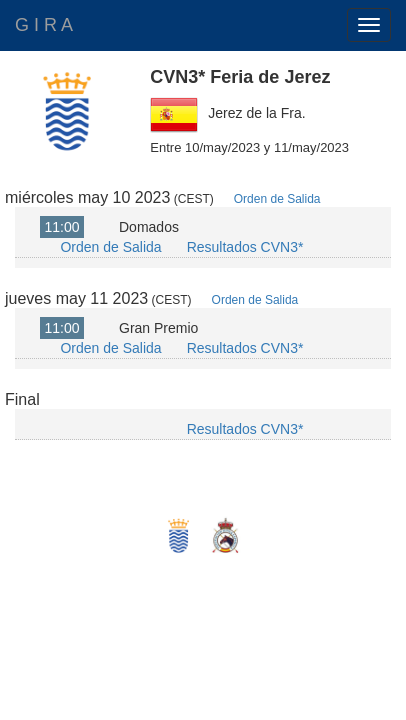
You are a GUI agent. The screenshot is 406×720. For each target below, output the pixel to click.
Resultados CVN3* (245, 247)
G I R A (44, 25)
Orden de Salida (277, 199)
